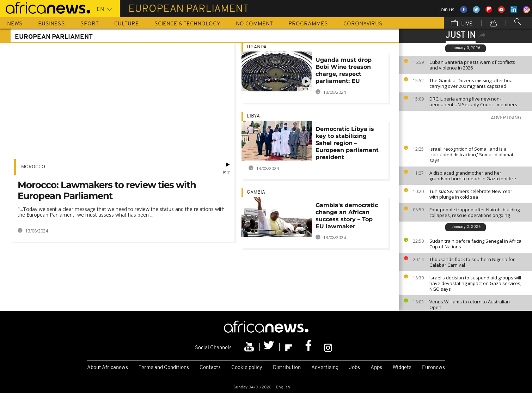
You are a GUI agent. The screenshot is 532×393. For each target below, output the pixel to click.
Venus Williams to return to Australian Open (470, 304)
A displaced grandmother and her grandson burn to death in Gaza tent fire (473, 176)
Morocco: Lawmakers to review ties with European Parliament (107, 190)
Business (51, 24)
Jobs (354, 368)
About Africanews (108, 368)
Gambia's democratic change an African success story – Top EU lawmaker (347, 216)
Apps (376, 368)
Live (462, 24)
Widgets (402, 368)
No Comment (254, 24)
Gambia (256, 192)
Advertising (325, 368)
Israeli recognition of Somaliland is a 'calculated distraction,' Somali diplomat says (471, 155)
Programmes (308, 24)
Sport (90, 24)
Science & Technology (187, 24)
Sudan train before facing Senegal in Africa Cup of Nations (475, 244)
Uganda (257, 47)
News (15, 24)
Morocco (33, 167)
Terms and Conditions (164, 368)
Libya (253, 116)
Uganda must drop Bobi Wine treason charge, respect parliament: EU (344, 70)
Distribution (287, 368)
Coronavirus (363, 24)
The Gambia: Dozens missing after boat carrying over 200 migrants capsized (472, 83)
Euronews (433, 368)
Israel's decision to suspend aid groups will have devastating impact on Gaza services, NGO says (475, 283)
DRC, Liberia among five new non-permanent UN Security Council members (473, 102)
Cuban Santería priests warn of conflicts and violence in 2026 (472, 65)
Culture (127, 24)
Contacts (210, 368)
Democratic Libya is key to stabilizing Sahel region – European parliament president (347, 143)
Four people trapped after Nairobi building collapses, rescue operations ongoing (475, 212)
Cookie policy (247, 368)
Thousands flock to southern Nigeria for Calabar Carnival (472, 262)
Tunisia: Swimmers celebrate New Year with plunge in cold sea (471, 194)
